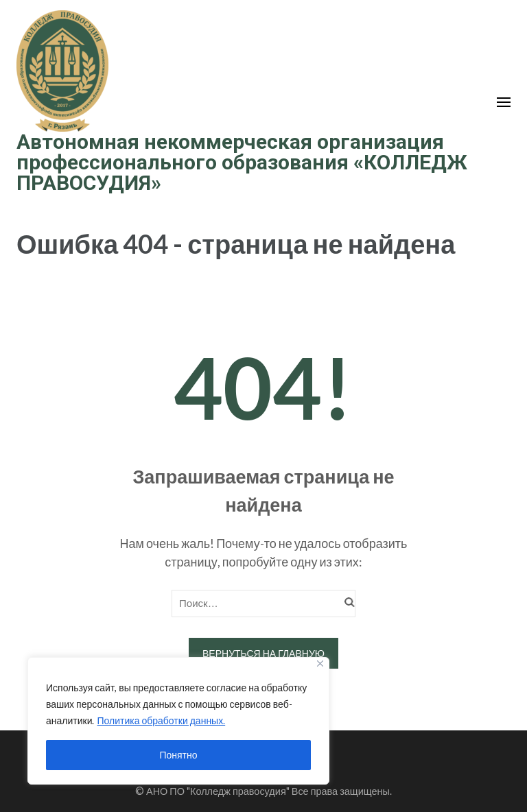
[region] (178, 721)
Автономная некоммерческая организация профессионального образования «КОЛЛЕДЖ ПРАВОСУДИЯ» (242, 162)
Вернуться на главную (263, 653)
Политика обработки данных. (161, 720)
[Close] (320, 664)
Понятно (178, 755)
